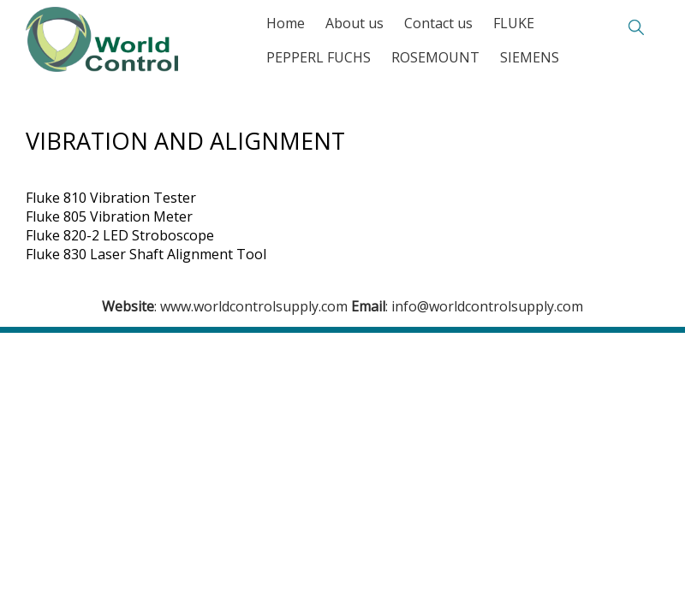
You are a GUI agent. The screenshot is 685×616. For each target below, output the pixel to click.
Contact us (438, 23)
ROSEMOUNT (435, 57)
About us (354, 23)
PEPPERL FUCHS (319, 57)
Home (286, 23)
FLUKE (514, 23)
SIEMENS (530, 57)
